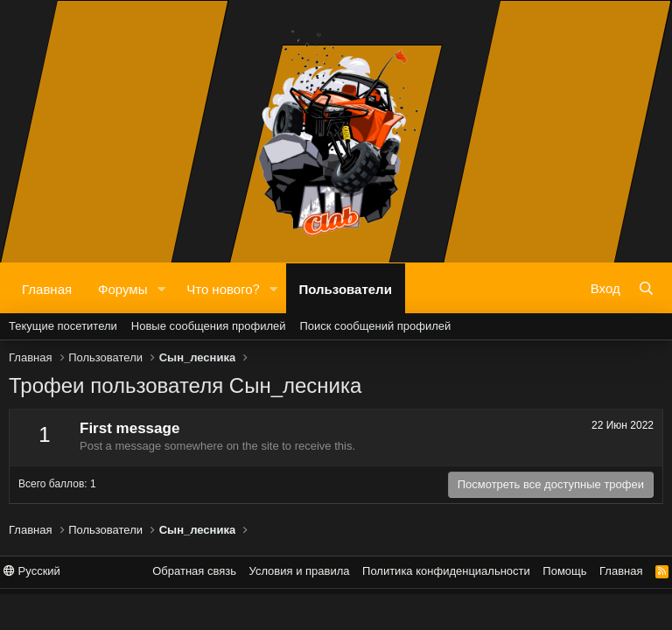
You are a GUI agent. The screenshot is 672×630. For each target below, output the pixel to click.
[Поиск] (646, 288)
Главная (47, 288)
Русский (32, 571)
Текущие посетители (63, 326)
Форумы (122, 288)
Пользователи (346, 288)
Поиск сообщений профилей (375, 326)
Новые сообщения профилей (209, 326)
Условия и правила (300, 571)
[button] (161, 288)
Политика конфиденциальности (446, 571)
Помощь (564, 571)
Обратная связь (194, 571)
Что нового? (223, 288)
